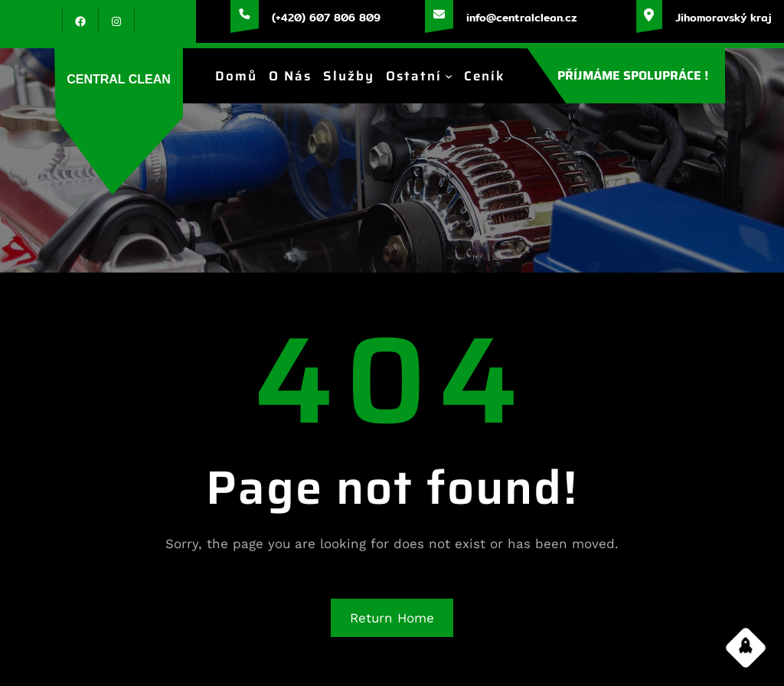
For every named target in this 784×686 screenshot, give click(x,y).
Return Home (392, 618)
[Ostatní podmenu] (449, 76)
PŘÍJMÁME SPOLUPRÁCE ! (633, 75)
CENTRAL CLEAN (119, 79)
